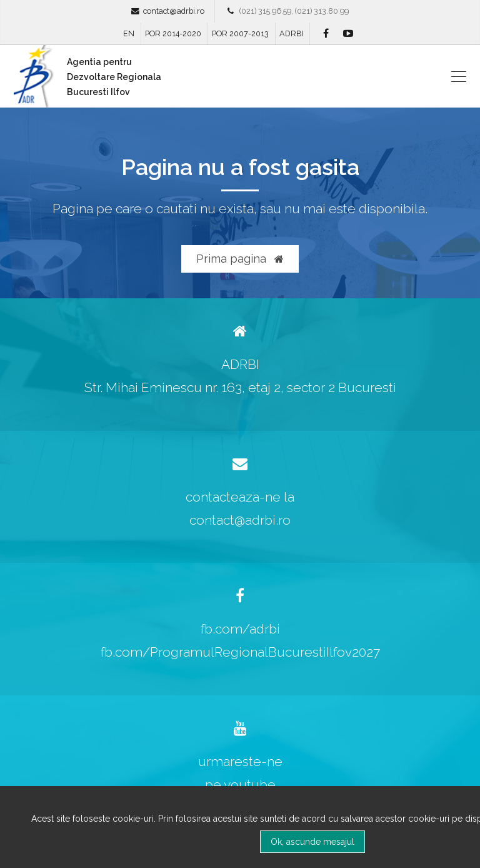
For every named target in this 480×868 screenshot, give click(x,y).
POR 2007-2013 (240, 33)
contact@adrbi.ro (174, 11)
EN (129, 33)
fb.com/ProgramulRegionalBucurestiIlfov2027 (240, 652)
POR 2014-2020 (173, 33)
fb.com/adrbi (240, 629)
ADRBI (291, 33)
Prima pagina (240, 259)
